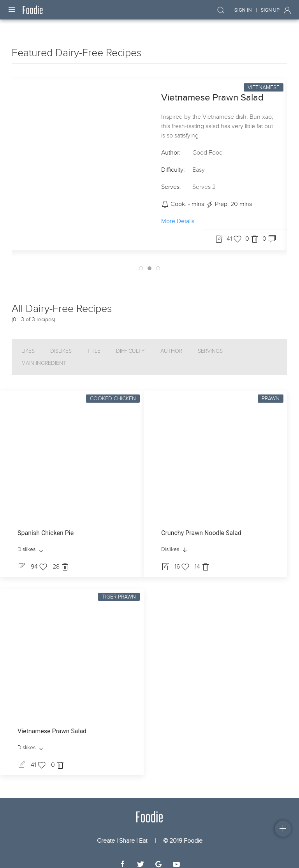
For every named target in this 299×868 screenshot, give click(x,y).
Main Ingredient (44, 356)
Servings (210, 344)
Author (171, 344)
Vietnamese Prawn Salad (212, 91)
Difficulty (130, 344)
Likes (28, 344)
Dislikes (61, 344)
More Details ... (181, 214)
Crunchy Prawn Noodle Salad (201, 526)
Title (94, 344)
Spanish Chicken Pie (46, 526)
